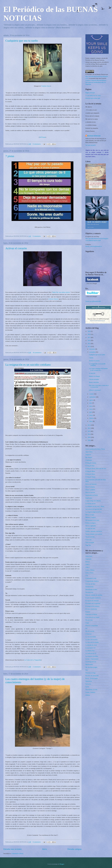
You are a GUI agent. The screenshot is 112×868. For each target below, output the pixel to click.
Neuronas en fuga (90, 673)
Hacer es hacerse (90, 492)
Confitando (89, 460)
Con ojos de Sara (90, 584)
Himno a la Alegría (94, 376)
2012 (89, 428)
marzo (91, 415)
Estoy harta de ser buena (92, 617)
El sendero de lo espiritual (93, 603)
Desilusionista (89, 587)
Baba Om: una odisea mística (61, 292)
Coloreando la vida (91, 578)
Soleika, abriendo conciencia (94, 531)
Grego (87, 623)
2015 (89, 344)
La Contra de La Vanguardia (33, 660)
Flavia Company (90, 487)
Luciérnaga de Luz (91, 662)
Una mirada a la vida (91, 690)
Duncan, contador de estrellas (94, 595)
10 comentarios (37, 353)
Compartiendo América (92, 581)
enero (91, 421)
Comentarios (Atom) (17, 854)
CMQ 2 (88, 567)
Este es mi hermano (91, 484)
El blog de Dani (90, 466)
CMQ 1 (88, 565)
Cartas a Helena (90, 570)
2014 (89, 346)
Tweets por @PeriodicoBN (93, 301)
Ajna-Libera (89, 452)
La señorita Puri (90, 651)
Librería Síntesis (53, 299)
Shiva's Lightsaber (91, 526)
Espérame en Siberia (91, 614)
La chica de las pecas (91, 640)
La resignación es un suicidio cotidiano (28, 365)
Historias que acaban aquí (93, 98)
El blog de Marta (90, 471)
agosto (91, 400)
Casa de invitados (94, 379)
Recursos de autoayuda (92, 676)
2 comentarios (37, 667)
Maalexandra (89, 664)
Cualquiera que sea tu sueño (22, 41)
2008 (89, 440)
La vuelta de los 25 (91, 653)
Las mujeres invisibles (92, 656)
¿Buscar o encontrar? (95, 390)
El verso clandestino (91, 609)
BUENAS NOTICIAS (94, 136)
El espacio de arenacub (92, 601)
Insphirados (89, 498)
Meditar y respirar (91, 517)
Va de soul (88, 540)
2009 (89, 437)
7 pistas (10, 156)
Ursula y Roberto (90, 692)
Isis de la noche (90, 631)
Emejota (88, 612)
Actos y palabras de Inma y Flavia (95, 449)
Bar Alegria (89, 457)
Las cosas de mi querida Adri (94, 509)
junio (91, 406)
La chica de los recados (92, 642)
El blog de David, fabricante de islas (96, 469)
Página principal (90, 93)
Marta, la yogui (90, 515)
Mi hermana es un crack (92, 520)
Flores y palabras (90, 490)
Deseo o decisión (94, 382)
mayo (91, 409)
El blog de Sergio (90, 477)
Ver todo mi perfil (91, 145)
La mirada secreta (91, 504)
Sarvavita (88, 684)
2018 (89, 334)
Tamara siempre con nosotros (94, 534)
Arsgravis (88, 455)
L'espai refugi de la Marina (93, 501)
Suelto (87, 687)
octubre (92, 394)
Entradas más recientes (13, 849)
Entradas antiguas (75, 849)
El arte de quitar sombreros (93, 598)
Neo (87, 670)
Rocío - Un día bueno (92, 678)
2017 (89, 337)
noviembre (93, 352)
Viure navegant (90, 542)
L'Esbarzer (88, 634)
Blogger (62, 864)
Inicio (45, 849)
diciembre (92, 349)
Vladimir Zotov (46, 86)
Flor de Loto (89, 620)
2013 (89, 425)
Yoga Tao (88, 545)
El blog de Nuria (90, 474)
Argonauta (88, 559)
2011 (89, 431)
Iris (86, 628)
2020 (89, 331)
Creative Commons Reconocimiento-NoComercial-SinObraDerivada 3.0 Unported (96, 82)
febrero (92, 418)
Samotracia (89, 681)
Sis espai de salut (90, 529)
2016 (89, 340)
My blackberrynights (91, 667)
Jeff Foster (42, 137)
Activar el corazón (16, 248)
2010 (89, 434)
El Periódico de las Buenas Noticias (96, 74)
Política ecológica (91, 523)
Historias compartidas (92, 626)
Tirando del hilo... (91, 537)
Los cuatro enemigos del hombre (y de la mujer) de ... (98, 369)
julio (91, 403)
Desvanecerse (89, 592)
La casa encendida (91, 637)
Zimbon (88, 695)
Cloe (87, 576)
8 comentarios (37, 144)
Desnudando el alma (91, 589)
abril (91, 412)
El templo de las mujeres (92, 606)
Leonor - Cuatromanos (92, 659)
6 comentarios (37, 236)
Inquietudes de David (92, 495)
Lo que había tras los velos (93, 95)
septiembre (93, 397)
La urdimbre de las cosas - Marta (95, 506)
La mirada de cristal (91, 645)
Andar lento (89, 556)
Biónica (88, 562)
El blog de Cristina (91, 463)
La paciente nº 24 (90, 648)
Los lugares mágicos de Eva (93, 512)
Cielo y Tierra (89, 573)
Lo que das (92, 373)
